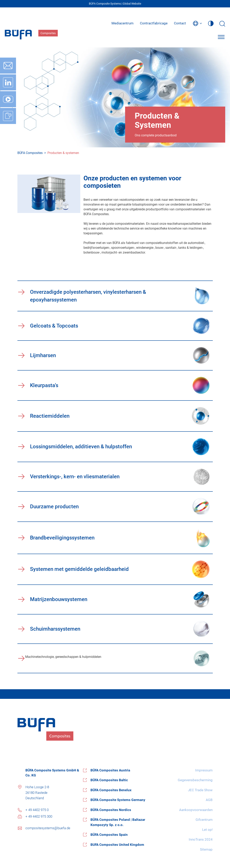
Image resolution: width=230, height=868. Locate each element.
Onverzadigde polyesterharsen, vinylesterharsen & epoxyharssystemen (88, 296)
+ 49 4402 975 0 (37, 810)
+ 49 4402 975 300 (39, 816)
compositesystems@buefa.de (48, 828)
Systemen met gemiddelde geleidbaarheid (79, 569)
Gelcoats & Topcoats (54, 326)
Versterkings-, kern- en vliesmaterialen (75, 476)
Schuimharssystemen (55, 629)
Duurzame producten (54, 506)
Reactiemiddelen (50, 416)
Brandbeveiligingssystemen (62, 538)
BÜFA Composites (30, 153)
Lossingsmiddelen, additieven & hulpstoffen (81, 446)
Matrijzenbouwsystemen (59, 599)
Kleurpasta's (44, 385)
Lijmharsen (43, 355)
